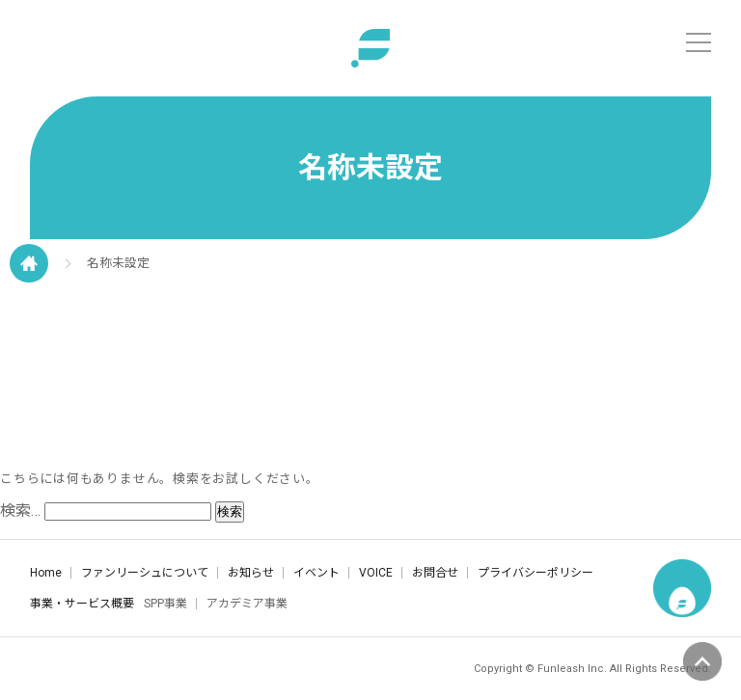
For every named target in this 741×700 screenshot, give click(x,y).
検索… (20, 511)
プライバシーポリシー (535, 573)
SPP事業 (165, 604)
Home (46, 573)
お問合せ (435, 573)
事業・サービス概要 (82, 604)
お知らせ (251, 573)
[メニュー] (699, 42)
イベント (316, 573)
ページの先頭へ (702, 661)
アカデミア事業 (247, 604)
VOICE (376, 573)
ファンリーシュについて (145, 573)
